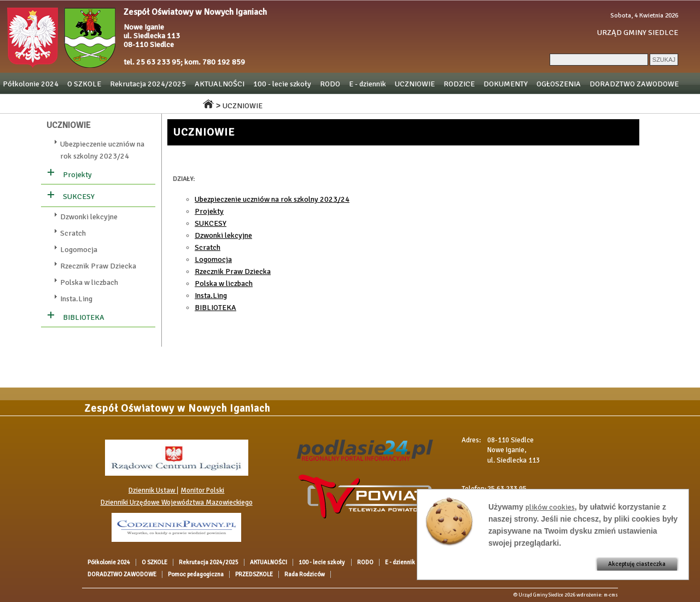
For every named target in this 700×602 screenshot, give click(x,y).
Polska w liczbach (89, 282)
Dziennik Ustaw (153, 490)
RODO (330, 84)
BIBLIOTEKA (84, 317)
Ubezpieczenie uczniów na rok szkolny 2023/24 (272, 199)
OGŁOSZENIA (559, 84)
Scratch (73, 233)
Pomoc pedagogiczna (37, 103)
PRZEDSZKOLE (107, 103)
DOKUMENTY (506, 84)
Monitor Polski (202, 490)
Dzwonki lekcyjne (89, 217)
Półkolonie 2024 (31, 84)
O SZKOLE (84, 84)
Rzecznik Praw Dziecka (98, 266)
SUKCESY (79, 197)
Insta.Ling (76, 299)
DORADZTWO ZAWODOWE (634, 84)
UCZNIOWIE (415, 84)
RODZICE (459, 84)
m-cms (611, 595)
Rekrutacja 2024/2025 (148, 84)
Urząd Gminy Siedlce (541, 595)
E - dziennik (367, 84)
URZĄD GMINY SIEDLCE (638, 33)
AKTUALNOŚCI (220, 84)
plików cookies (550, 507)
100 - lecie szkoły (282, 84)
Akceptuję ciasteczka (637, 564)
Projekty (77, 175)
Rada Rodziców (166, 103)
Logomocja (79, 250)
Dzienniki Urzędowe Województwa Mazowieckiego (177, 502)
